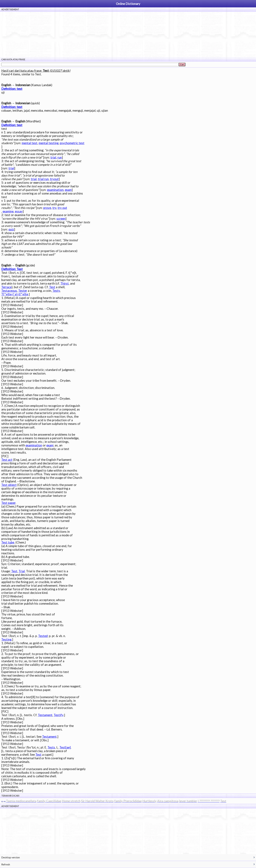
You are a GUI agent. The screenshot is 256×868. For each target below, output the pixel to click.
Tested (43, 636)
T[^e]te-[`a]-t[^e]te (15, 294)
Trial (22, 571)
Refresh (6, 864)
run (60, 157)
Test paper (8, 503)
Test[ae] (65, 747)
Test (52, 287)
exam (68, 190)
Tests (51, 747)
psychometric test (72, 143)
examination (55, 190)
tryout (54, 179)
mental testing (49, 143)
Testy (56, 291)
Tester (23, 291)
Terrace (6, 287)
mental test (30, 143)
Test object (9, 485)
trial (53, 157)
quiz (11, 229)
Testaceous (9, 291)
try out (62, 208)
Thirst (65, 283)
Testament (45, 715)
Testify (59, 715)
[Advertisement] (128, 34)
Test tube (8, 542)
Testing (6, 639)
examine (8, 211)
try (54, 208)
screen (61, 219)
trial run (43, 179)
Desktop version (11, 857)
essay (19, 211)
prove (47, 208)
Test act (7, 460)
